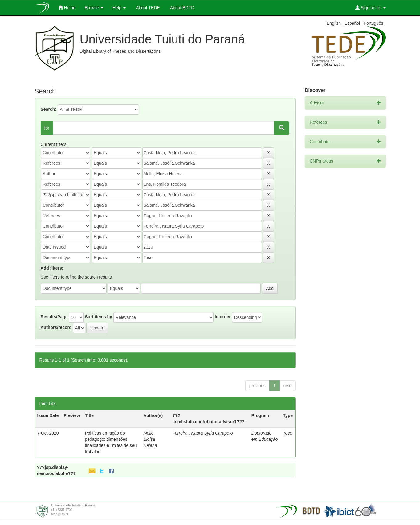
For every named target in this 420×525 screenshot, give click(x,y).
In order (223, 317)
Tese (287, 433)
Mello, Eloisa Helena (150, 439)
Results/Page (54, 317)
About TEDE (147, 8)
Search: (49, 109)
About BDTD (182, 8)
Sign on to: (371, 8)
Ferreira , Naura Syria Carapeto (202, 433)
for (47, 128)
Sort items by (98, 317)
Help (119, 8)
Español (352, 23)
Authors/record (56, 327)
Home (67, 8)
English (334, 23)
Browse (94, 8)
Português (373, 23)
